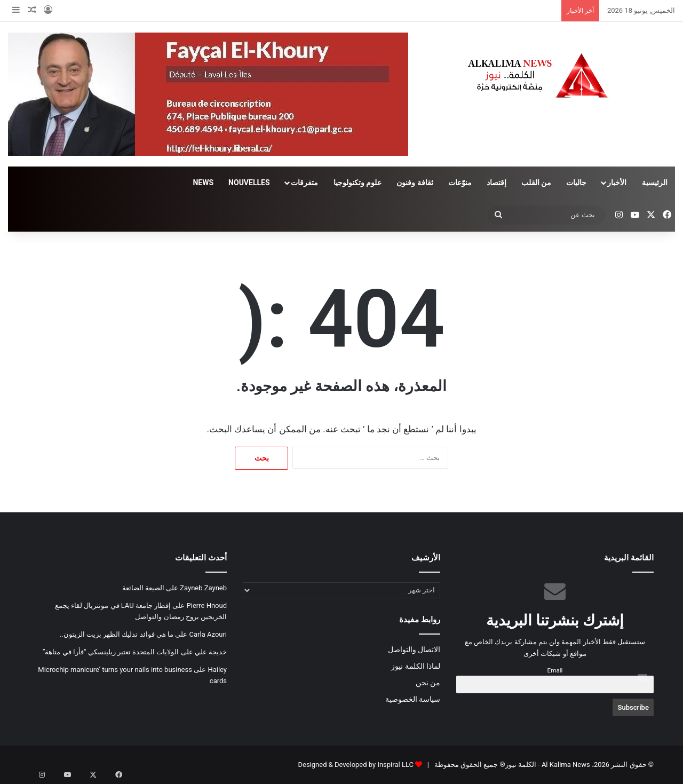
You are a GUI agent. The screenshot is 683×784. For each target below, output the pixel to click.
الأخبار (617, 183)
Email (555, 670)
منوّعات (460, 183)
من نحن (428, 683)
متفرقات (304, 183)
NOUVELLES (249, 183)
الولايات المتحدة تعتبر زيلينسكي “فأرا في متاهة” (111, 652)
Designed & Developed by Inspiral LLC (355, 765)
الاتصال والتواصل (414, 650)
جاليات (576, 183)
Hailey (217, 670)
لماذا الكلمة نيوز (416, 666)
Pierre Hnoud (207, 605)
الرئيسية (655, 183)
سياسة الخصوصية (413, 699)
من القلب (536, 183)
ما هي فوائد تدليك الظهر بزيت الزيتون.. (117, 634)
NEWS (203, 183)
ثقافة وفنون (415, 183)
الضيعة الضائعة (143, 588)
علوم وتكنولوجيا (358, 183)
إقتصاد (497, 183)
